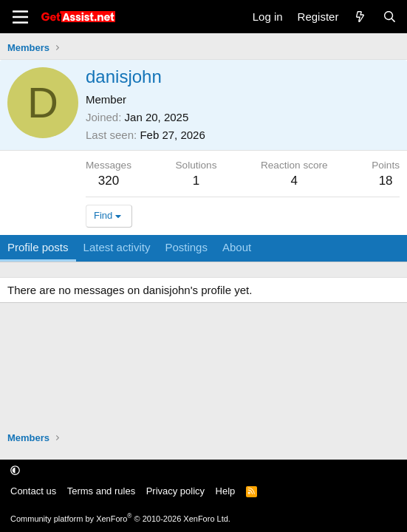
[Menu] (20, 17)
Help (226, 491)
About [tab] (237, 247)
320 (109, 181)
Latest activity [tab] (117, 247)
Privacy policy (175, 491)
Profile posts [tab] (38, 247)
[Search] (390, 17)
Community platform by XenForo (120, 519)
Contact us (33, 491)
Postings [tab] (186, 247)
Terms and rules (101, 491)
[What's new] (360, 17)
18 (386, 181)
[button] (15, 470)
